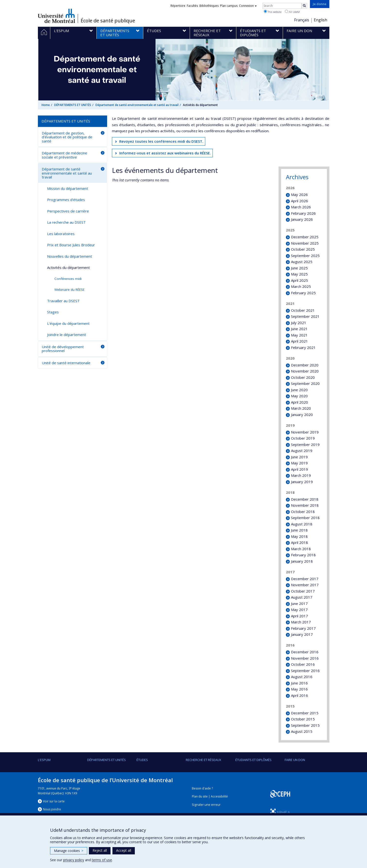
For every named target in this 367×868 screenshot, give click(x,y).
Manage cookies (69, 851)
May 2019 (299, 463)
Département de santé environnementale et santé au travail (137, 105)
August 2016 (302, 677)
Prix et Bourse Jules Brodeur (71, 245)
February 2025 (303, 293)
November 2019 (305, 432)
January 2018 (302, 561)
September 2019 (305, 444)
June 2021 (299, 329)
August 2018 (302, 524)
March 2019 (301, 475)
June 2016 (299, 683)
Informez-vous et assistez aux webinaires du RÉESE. (165, 153)
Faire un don (295, 760)
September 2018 (305, 518)
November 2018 (305, 505)
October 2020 (303, 377)
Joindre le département (67, 335)
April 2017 (299, 616)
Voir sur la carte (54, 801)
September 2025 (305, 256)
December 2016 (305, 652)
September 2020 (305, 383)
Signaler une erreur (206, 805)
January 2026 (302, 219)
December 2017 (305, 579)
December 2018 (305, 499)
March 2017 (301, 622)
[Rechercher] (304, 6)
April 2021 (299, 341)
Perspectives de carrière (68, 211)
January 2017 (302, 634)
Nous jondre (52, 809)
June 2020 (299, 390)
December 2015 (305, 713)
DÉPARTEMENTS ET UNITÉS (73, 105)
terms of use (102, 860)
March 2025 (301, 286)
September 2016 (305, 671)
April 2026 (299, 201)
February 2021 (303, 347)
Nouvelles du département (70, 256)
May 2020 (299, 396)
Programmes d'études (66, 200)
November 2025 (305, 243)
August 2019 (302, 451)
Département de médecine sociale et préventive (64, 155)
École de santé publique (108, 21)
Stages (53, 312)
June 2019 (299, 457)
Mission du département (68, 188)
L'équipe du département (68, 323)
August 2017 (302, 597)
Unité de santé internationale (66, 363)
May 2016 (299, 689)
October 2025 (303, 249)
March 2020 (301, 408)
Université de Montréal (56, 16)
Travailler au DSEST (63, 301)
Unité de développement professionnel (63, 349)
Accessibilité (219, 796)
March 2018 (301, 549)
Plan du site (200, 796)
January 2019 (302, 482)
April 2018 (299, 542)
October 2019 (303, 438)
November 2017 (305, 585)
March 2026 (301, 207)
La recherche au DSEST (66, 222)
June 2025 (299, 268)
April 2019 (299, 469)
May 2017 (299, 610)
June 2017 (299, 603)
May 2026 (299, 195)
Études (142, 760)
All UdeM (292, 12)
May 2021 (299, 335)
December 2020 (305, 365)
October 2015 (303, 719)
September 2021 (305, 316)
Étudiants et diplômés (253, 760)
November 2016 (305, 658)
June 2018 (299, 530)
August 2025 (302, 262)
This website (273, 12)
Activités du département (68, 267)
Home (46, 105)
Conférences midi (68, 279)
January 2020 (302, 415)
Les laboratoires (61, 234)
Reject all (100, 850)
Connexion (248, 6)
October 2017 (303, 591)
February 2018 (303, 555)
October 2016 (303, 664)
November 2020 (305, 371)
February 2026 (303, 213)
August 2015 (302, 731)
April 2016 (299, 695)
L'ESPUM (44, 760)
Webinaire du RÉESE (69, 290)
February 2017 (303, 628)
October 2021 (303, 310)
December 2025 (305, 237)
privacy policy (74, 860)
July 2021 (299, 323)
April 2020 (299, 402)
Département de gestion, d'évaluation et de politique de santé (67, 137)
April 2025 (299, 280)
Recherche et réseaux (204, 760)
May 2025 (299, 274)
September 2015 (305, 725)
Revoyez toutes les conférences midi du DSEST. (161, 141)
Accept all (124, 850)
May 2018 (299, 536)
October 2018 (303, 512)
